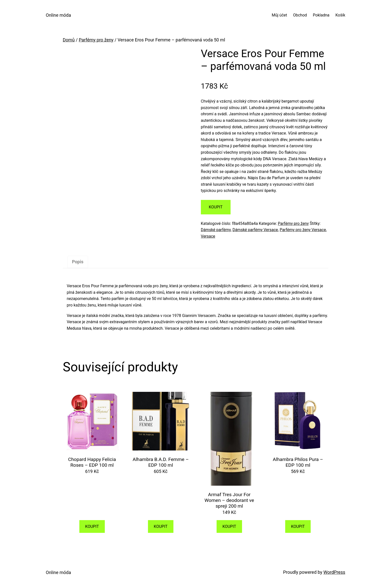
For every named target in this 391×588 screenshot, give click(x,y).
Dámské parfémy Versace (255, 230)
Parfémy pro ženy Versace (303, 230)
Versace (208, 236)
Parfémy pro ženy (96, 40)
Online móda (59, 15)
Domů (69, 40)
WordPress (334, 572)
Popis (78, 262)
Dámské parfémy (216, 230)
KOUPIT (216, 207)
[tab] (78, 262)
